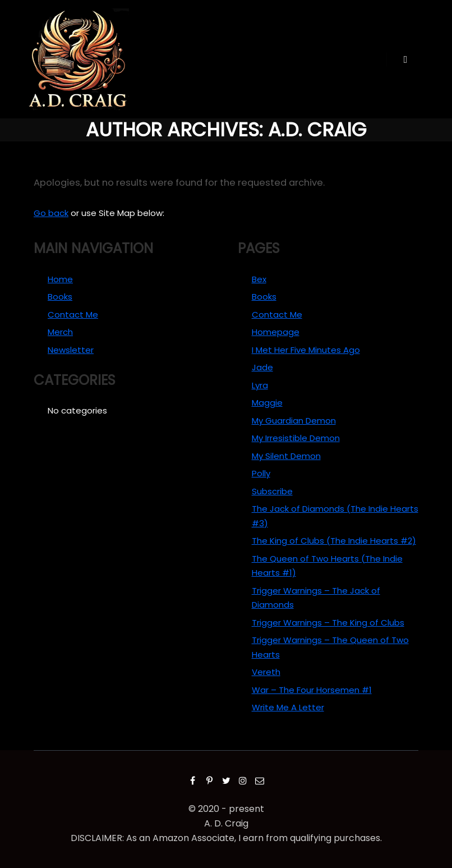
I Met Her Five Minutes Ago (306, 350)
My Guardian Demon (294, 421)
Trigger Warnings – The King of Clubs (328, 623)
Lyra (260, 385)
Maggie (267, 403)
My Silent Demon (286, 456)
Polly (261, 473)
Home (60, 279)
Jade (262, 367)
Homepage (276, 332)
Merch (60, 332)
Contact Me (73, 314)
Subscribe (272, 491)
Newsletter (71, 350)
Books (60, 297)
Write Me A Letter (288, 707)
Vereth (266, 672)
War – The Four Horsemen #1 (312, 690)
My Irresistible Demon (296, 438)
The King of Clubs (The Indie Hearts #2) (334, 541)
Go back (51, 213)
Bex (259, 279)
